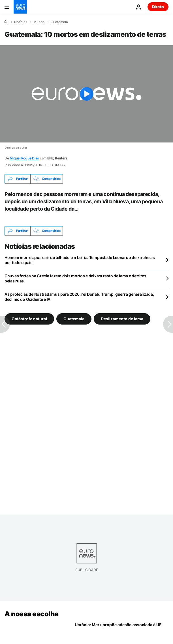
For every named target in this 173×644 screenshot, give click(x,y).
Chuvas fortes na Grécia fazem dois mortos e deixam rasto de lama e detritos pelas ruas (75, 278)
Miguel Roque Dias (24, 158)
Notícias (21, 22)
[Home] (6, 22)
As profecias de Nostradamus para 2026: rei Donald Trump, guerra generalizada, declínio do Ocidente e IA (79, 297)
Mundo (39, 22)
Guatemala (59, 22)
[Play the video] (86, 94)
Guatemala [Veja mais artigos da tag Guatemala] (74, 318)
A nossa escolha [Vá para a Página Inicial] (32, 614)
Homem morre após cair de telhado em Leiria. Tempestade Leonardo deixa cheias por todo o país (80, 260)
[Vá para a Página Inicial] (20, 7)
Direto (158, 7)
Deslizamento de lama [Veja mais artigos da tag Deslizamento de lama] (122, 318)
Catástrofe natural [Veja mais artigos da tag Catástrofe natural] (29, 318)
